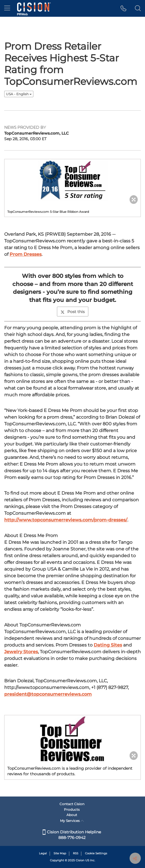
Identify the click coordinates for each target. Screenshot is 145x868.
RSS (76, 853)
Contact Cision (72, 804)
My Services (72, 821)
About (72, 815)
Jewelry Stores (21, 652)
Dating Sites (108, 645)
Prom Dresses (26, 254)
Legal (43, 853)
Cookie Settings (96, 853)
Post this (73, 312)
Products (72, 809)
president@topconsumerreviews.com (48, 694)
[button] (124, 8)
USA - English (19, 94)
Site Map (60, 853)
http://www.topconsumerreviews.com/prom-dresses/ (66, 520)
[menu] (7, 8)
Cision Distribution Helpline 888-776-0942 (72, 835)
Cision (80, 860)
